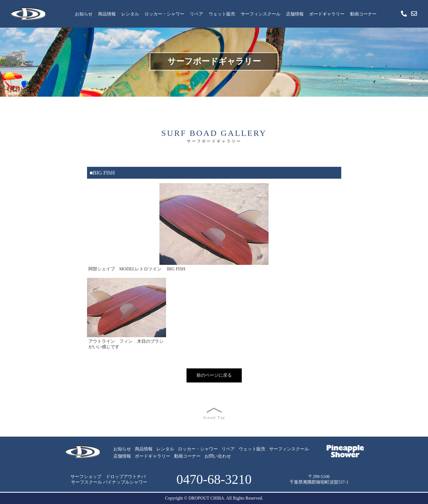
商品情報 (107, 14)
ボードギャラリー (327, 14)
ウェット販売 (222, 14)
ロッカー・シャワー (164, 14)
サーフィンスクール (261, 14)
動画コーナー (363, 14)
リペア (196, 14)
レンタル (130, 14)
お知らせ (84, 14)
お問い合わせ (218, 456)
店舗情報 (295, 14)
